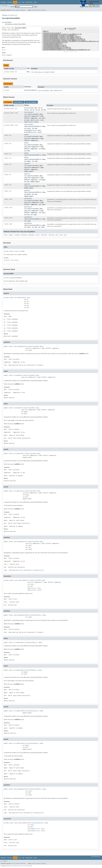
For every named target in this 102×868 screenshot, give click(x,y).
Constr (18, 10)
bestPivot (27, 108)
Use (20, 2)
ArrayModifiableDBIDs (32, 114)
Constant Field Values (11, 260)
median (26, 135)
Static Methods (19, 102)
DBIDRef (27, 118)
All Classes (4, 6)
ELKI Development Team (16, 866)
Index (35, 2)
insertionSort (29, 112)
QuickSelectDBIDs (30, 90)
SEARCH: (13, 7)
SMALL (28, 72)
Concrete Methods (31, 102)
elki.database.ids (12, 15)
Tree (23, 2)
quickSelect (28, 199)
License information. (27, 866)
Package (10, 2)
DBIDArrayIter (35, 120)
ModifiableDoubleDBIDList (33, 126)
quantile (27, 164)
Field (13, 10)
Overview (3, 2)
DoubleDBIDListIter (31, 130)
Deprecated (29, 2)
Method (23, 10)
